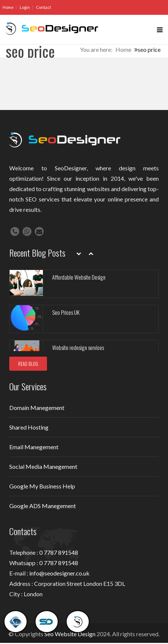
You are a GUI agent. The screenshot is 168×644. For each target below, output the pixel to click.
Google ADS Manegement (43, 506)
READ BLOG (28, 364)
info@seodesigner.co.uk (59, 573)
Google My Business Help (42, 486)
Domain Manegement (37, 408)
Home (8, 7)
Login (25, 7)
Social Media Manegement (43, 466)
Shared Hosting (29, 427)
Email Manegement (34, 447)
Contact (43, 7)
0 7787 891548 (59, 552)
